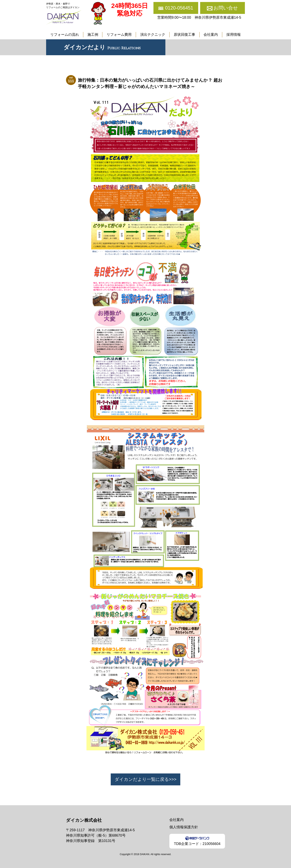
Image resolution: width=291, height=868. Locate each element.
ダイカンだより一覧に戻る (142, 779)
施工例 (93, 35)
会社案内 (211, 35)
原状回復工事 (184, 35)
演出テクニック (153, 35)
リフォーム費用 (119, 35)
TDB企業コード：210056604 (197, 841)
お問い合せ (226, 8)
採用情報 (234, 35)
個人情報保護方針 (184, 827)
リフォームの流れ (65, 35)
